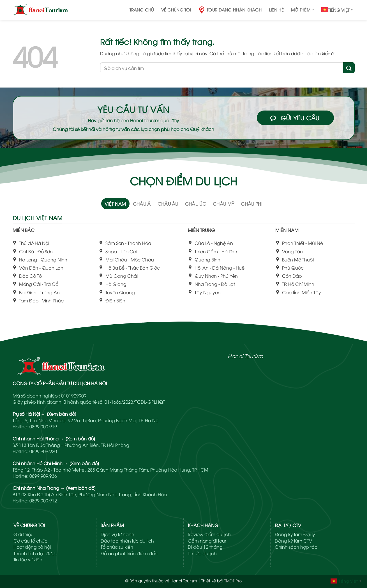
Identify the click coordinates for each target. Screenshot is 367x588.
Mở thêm (303, 10)
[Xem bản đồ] (62, 414)
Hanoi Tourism (245, 356)
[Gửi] (349, 68)
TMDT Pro (233, 581)
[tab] (115, 204)
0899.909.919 (43, 426)
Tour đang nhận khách (230, 10)
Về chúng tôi (176, 10)
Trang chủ (142, 10)
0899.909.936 (43, 476)
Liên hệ (276, 10)
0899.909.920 (43, 451)
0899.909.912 (43, 500)
